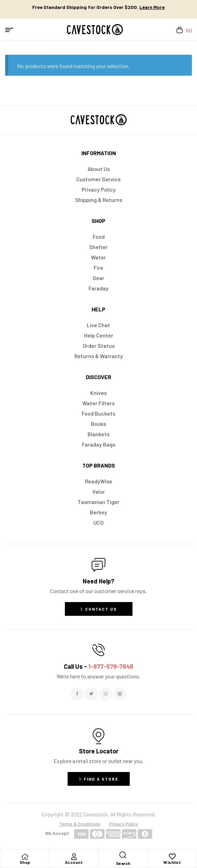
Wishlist (172, 862)
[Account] (74, 857)
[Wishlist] (172, 857)
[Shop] (25, 857)
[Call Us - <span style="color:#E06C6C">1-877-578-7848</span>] (98, 650)
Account (74, 862)
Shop (25, 862)
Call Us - (98, 666)
